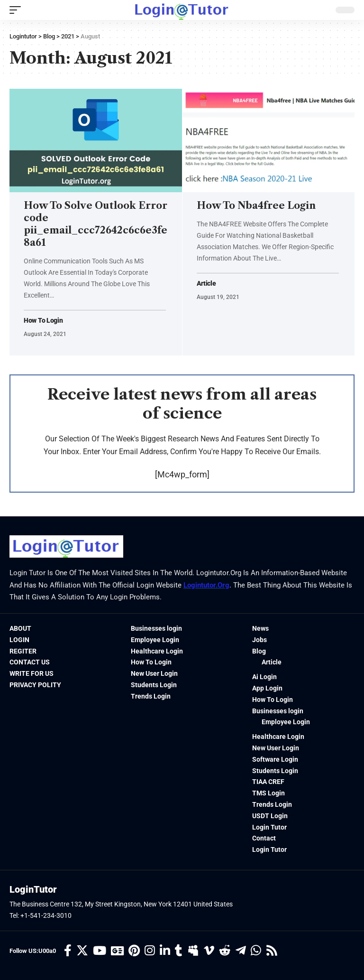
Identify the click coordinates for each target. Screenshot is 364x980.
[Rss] (272, 951)
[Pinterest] (134, 951)
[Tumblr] (179, 951)
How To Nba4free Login (256, 205)
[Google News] (117, 951)
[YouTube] (100, 951)
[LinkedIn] (165, 951)
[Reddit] (225, 951)
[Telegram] (241, 951)
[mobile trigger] (18, 10)
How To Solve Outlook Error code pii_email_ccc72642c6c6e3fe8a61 (96, 224)
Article (206, 284)
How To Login (43, 321)
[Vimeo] (209, 951)
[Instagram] (150, 951)
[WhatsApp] (256, 951)
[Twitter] (82, 951)
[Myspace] (193, 951)
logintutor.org (206, 585)
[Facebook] (68, 951)
